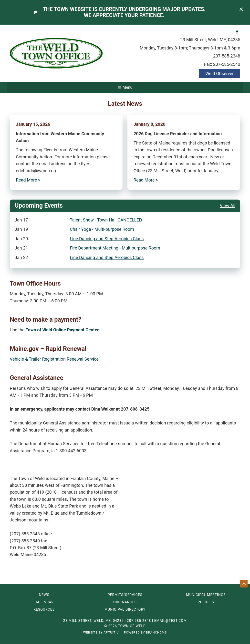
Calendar (44, 602)
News (44, 595)
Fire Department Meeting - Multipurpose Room (115, 248)
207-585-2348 (227, 56)
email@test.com (171, 621)
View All (228, 206)
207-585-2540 (227, 64)
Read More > (28, 180)
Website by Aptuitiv (101, 633)
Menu (125, 87)
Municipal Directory (125, 609)
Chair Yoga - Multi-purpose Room (102, 229)
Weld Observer (219, 73)
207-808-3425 (135, 409)
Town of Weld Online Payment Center (62, 330)
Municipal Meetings (206, 595)
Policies (206, 602)
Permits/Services (125, 595)
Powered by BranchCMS (145, 633)
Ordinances (125, 602)
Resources (44, 609)
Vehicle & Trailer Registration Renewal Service (54, 359)
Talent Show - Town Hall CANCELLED (106, 220)
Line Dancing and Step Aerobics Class (107, 239)
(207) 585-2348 (25, 534)
